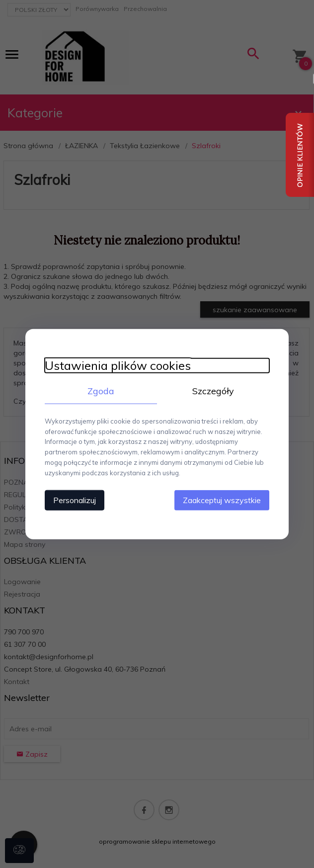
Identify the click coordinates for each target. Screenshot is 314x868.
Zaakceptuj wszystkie (224, 500)
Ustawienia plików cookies (116, 365)
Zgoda (100, 391)
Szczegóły (214, 391)
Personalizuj (73, 500)
